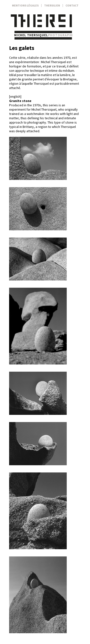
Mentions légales (25, 5)
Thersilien (52, 5)
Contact (72, 5)
